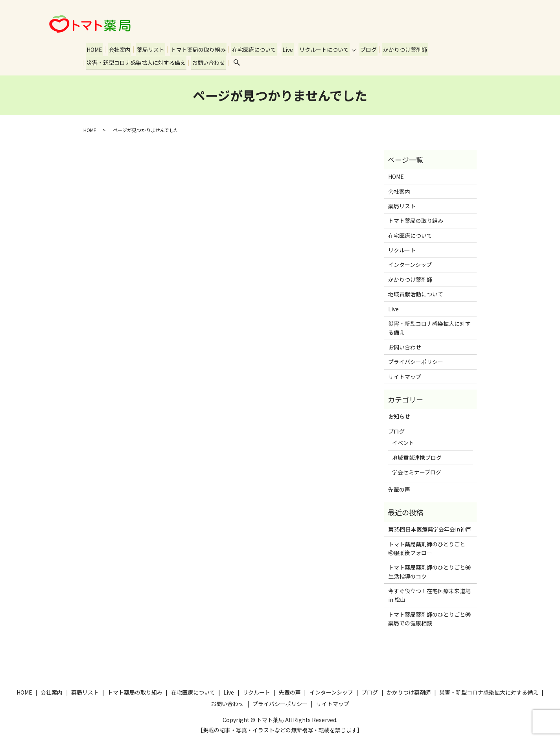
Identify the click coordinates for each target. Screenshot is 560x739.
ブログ (363, 49)
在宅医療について (251, 49)
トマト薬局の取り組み (195, 49)
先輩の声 (399, 488)
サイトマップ (405, 375)
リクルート (402, 248)
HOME (94, 49)
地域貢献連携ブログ (417, 456)
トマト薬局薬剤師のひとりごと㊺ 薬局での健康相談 (430, 617)
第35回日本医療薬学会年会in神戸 (430, 528)
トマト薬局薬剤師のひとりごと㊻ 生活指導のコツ (430, 570)
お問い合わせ (207, 61)
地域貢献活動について (416, 292)
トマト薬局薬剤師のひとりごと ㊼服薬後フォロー (429, 546)
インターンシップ (410, 263)
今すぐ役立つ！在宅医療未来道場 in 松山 (430, 594)
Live (283, 49)
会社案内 (118, 49)
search (235, 62)
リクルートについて (319, 49)
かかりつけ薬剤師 (399, 49)
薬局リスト (149, 49)
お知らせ (399, 415)
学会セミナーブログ (417, 471)
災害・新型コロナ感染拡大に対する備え (136, 61)
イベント (403, 441)
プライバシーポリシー (416, 360)
